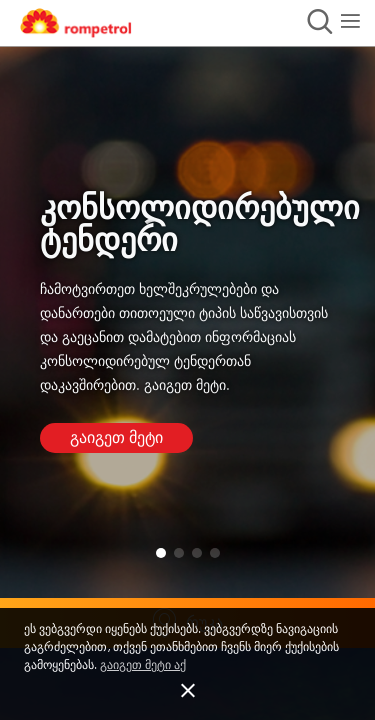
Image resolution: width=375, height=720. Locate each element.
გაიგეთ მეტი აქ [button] (143, 665)
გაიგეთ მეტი (116, 438)
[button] (187, 691)
